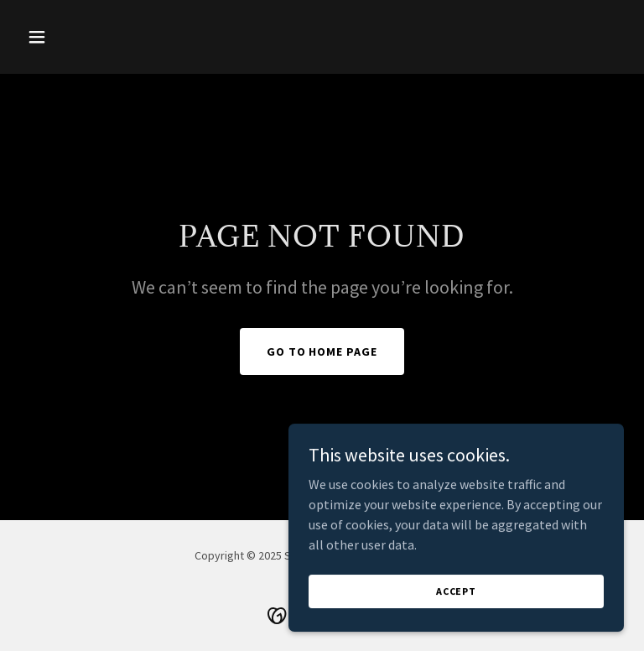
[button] (65, 37)
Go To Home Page (322, 352)
